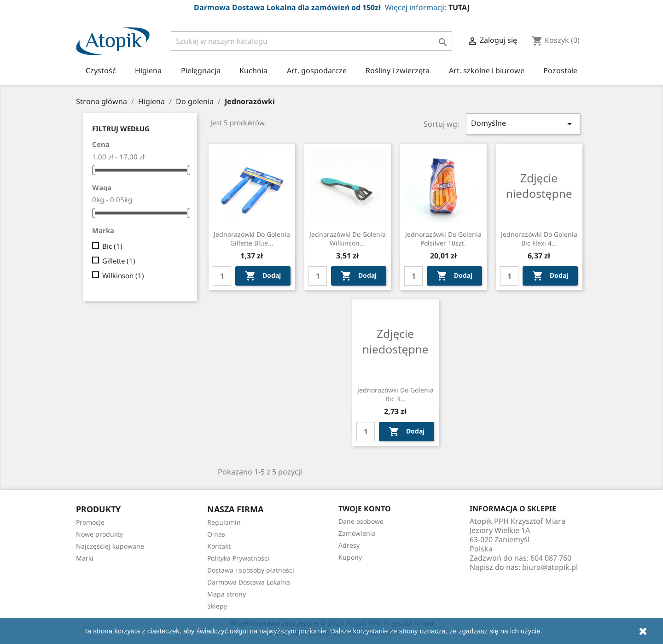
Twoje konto (365, 509)
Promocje (90, 522)
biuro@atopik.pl (550, 567)
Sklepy (217, 606)
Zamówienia (357, 533)
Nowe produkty (99, 534)
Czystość (101, 70)
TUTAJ (459, 7)
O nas (216, 534)
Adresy (349, 545)
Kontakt (219, 546)
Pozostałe (560, 70)
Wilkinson (123, 275)
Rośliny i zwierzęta (398, 70)
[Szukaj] (311, 41)
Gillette (119, 261)
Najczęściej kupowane (110, 546)
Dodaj (263, 276)
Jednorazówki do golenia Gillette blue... (252, 239)
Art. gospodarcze (317, 70)
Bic (112, 246)
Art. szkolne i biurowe (487, 70)
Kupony (350, 557)
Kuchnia (253, 70)
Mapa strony (227, 594)
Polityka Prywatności (238, 558)
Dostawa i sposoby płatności (251, 570)
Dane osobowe (361, 521)
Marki (85, 558)
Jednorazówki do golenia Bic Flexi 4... (539, 239)
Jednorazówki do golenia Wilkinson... (348, 239)
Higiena (148, 70)
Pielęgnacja (201, 70)
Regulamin (224, 522)
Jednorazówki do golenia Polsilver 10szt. (443, 239)
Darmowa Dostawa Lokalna (249, 582)
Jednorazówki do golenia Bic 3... (395, 395)
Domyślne (523, 124)
